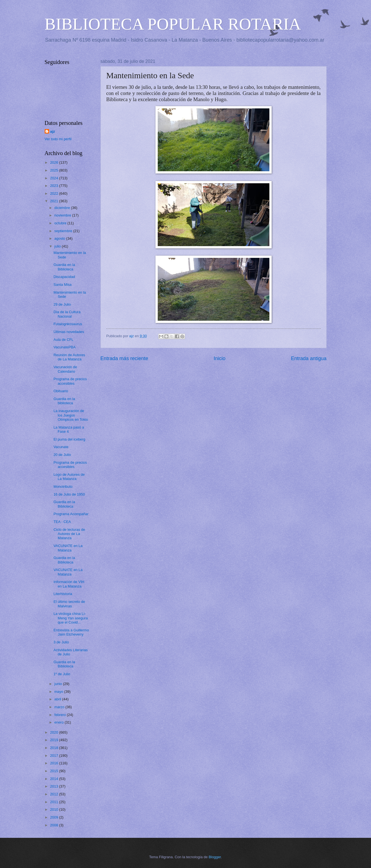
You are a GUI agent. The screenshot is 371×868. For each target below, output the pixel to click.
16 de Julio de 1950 (69, 494)
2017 (54, 756)
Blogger (215, 857)
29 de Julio (62, 304)
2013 (54, 786)
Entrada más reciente (124, 358)
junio (59, 684)
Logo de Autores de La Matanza (69, 477)
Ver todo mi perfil (58, 139)
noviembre (63, 215)
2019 (54, 740)
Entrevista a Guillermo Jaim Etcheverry (71, 632)
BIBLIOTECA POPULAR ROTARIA (173, 24)
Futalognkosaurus (68, 324)
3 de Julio (61, 642)
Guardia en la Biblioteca (64, 267)
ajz (53, 131)
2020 (54, 732)
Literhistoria (63, 594)
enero (60, 722)
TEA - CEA (62, 522)
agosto (60, 238)
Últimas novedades (69, 332)
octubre (61, 223)
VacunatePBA (65, 347)
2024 (54, 178)
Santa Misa (63, 285)
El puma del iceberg (70, 439)
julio (58, 246)
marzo (60, 707)
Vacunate (61, 447)
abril (58, 699)
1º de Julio (62, 674)
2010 (54, 809)
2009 (54, 817)
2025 (54, 170)
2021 (54, 201)
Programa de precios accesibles (70, 381)
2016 (54, 763)
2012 (54, 794)
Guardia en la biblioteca (64, 401)
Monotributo (63, 487)
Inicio (219, 358)
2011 (54, 802)
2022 (54, 193)
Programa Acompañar (71, 514)
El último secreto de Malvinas (69, 604)
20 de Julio (62, 455)
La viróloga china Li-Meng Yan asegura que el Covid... (71, 618)
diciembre (63, 208)
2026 (54, 162)
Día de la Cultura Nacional (67, 314)
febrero (61, 715)
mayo (59, 692)
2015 (54, 771)
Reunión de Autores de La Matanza (69, 357)
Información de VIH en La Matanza (69, 584)
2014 (54, 779)
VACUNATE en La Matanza (68, 548)
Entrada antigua (309, 358)
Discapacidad (64, 277)
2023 (54, 186)
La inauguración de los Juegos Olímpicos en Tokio (71, 415)
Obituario (61, 391)
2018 (54, 748)
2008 (54, 825)
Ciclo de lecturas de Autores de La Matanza (69, 534)
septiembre (64, 231)
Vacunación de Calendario (65, 369)
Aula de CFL (64, 340)
